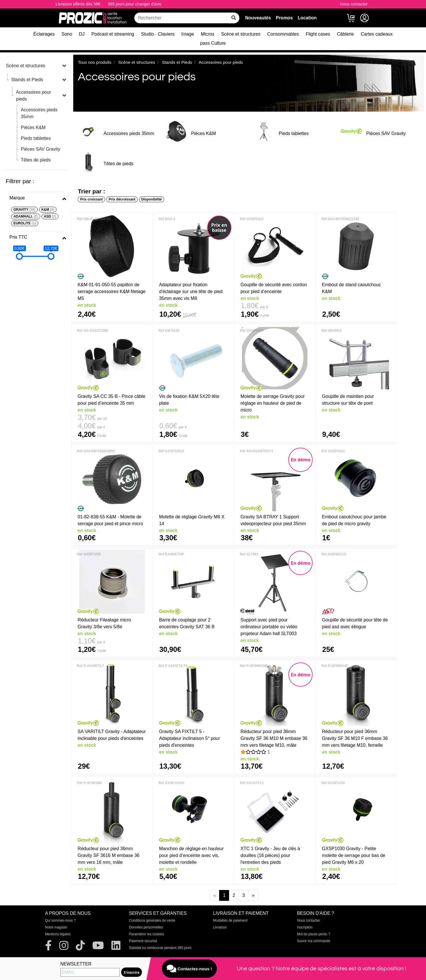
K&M (48, 210)
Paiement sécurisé (143, 941)
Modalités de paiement (230, 920)
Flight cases (318, 34)
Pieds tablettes (36, 138)
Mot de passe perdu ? (313, 934)
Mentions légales (58, 934)
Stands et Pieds (27, 80)
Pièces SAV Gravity (40, 149)
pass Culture (213, 43)
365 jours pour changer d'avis (134, 4)
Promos (284, 18)
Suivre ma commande (314, 941)
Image (187, 34)
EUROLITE (25, 223)
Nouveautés (258, 18)
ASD (50, 216)
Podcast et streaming (113, 34)
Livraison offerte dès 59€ (78, 4)
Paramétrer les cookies (147, 934)
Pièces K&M (33, 127)
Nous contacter (354, 4)
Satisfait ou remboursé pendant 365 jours (160, 948)
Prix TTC (18, 237)
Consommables (283, 34)
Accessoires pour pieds (33, 96)
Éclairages (44, 34)
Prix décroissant (122, 199)
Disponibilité (152, 199)
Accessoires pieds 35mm (39, 113)
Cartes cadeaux (377, 34)
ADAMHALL (26, 216)
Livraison (220, 927)
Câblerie (345, 34)
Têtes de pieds (36, 160)
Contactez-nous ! (189, 969)
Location (307, 18)
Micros (208, 34)
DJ (82, 34)
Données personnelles (146, 927)
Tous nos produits (95, 62)
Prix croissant (91, 199)
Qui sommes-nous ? (60, 920)
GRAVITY (24, 210)
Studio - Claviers (158, 34)
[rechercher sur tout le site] (234, 18)
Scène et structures (241, 34)
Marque (17, 198)
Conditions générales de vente (152, 920)
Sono (67, 34)
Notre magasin (56, 927)
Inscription (305, 927)
